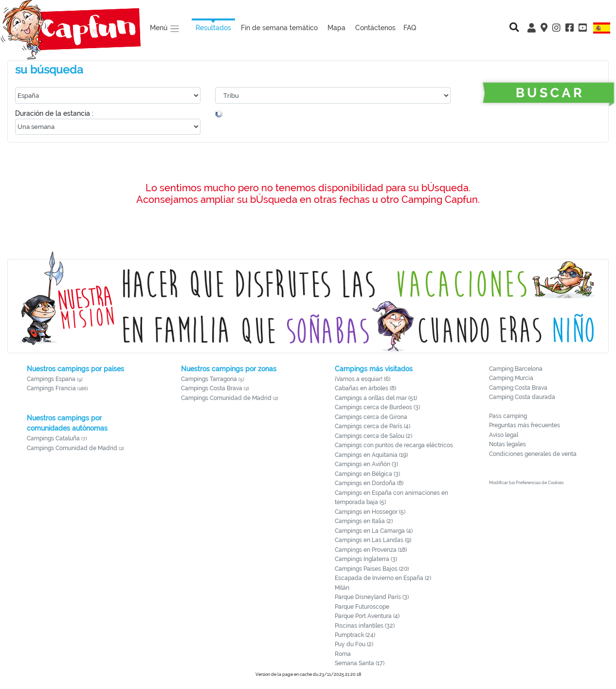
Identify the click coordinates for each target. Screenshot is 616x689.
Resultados (213, 27)
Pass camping (508, 416)
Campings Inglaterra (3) (366, 559)
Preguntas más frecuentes (525, 425)
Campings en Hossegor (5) (370, 512)
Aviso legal (504, 435)
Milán (342, 588)
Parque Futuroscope (362, 607)
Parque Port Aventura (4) (367, 616)
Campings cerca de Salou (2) (373, 436)
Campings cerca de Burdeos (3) (377, 407)
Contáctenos (375, 27)
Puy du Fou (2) (354, 644)
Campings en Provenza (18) (371, 550)
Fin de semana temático (279, 27)
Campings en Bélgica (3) (367, 474)
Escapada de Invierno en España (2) (383, 578)
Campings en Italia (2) (364, 521)
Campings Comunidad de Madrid (72, 448)
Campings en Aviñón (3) (366, 464)
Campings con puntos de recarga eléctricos (394, 445)
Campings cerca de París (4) (372, 426)
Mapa (336, 27)
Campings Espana (51, 379)
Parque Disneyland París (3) (372, 597)
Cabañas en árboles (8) (365, 388)
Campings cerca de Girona (371, 417)
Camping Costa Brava (518, 388)
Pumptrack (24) (355, 635)
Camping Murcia (511, 378)
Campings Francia (51, 388)
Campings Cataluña (53, 438)
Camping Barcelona (516, 369)
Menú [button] (165, 29)
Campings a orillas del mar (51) (376, 398)
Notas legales (507, 444)
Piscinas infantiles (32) (365, 626)
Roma (343, 654)
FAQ (410, 27)
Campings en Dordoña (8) (369, 483)
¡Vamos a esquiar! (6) (362, 379)
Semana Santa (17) (360, 663)
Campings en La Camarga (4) (374, 531)
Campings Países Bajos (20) (372, 569)
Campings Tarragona (209, 379)
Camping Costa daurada (522, 397)
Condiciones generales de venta (533, 454)
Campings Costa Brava (212, 388)
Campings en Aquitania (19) (371, 455)
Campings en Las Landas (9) (373, 540)
